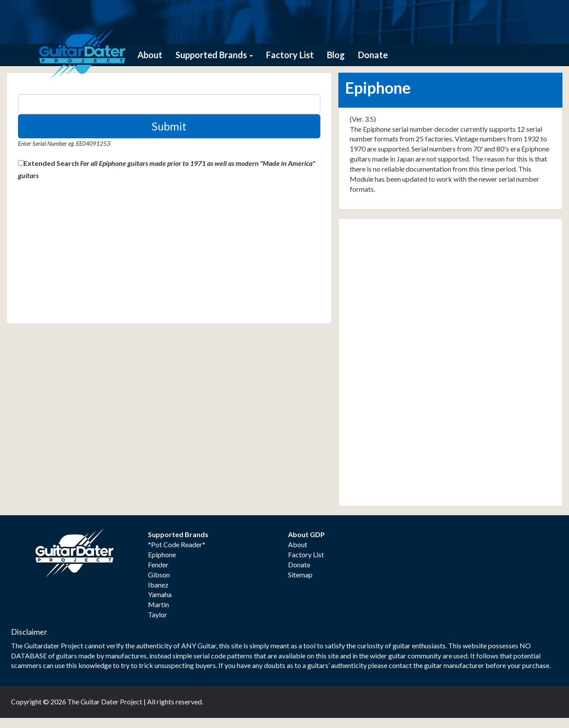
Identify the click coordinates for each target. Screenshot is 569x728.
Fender (158, 564)
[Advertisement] (84, 255)
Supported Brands (214, 55)
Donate (373, 55)
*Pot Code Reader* (177, 544)
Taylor (158, 614)
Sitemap (300, 575)
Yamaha (160, 594)
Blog (336, 55)
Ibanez (158, 585)
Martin (158, 604)
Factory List (290, 55)
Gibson (159, 575)
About (150, 55)
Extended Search (51, 163)
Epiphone (162, 554)
